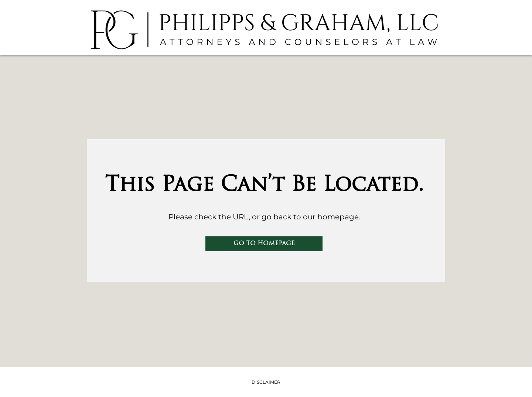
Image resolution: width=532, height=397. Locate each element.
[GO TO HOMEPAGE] (264, 244)
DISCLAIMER (266, 382)
